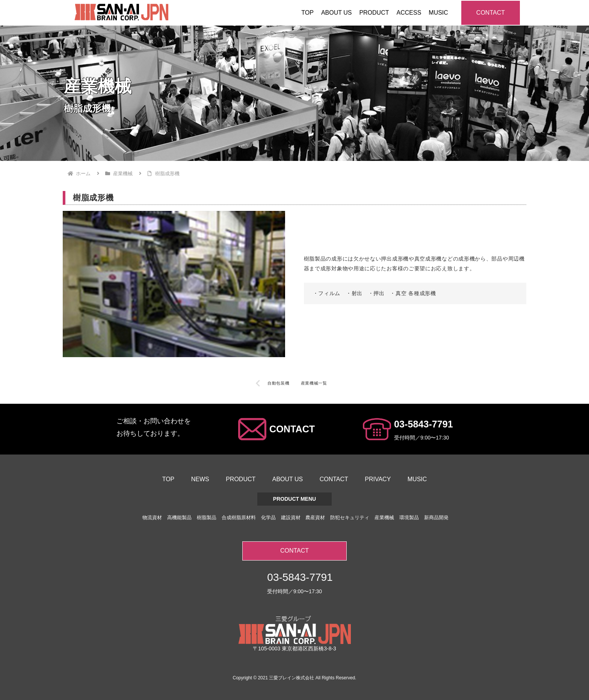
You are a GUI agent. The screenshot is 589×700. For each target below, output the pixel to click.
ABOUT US (288, 479)
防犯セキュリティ (350, 517)
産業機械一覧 (314, 383)
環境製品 (409, 517)
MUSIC (417, 479)
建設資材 (291, 517)
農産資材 (315, 517)
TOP (168, 479)
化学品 (268, 517)
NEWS (200, 479)
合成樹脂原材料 (239, 517)
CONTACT (491, 13)
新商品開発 (436, 517)
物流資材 (152, 517)
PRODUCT (241, 479)
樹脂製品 (207, 517)
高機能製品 (179, 517)
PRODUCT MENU (294, 499)
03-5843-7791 (424, 424)
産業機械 (384, 517)
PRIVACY (378, 479)
